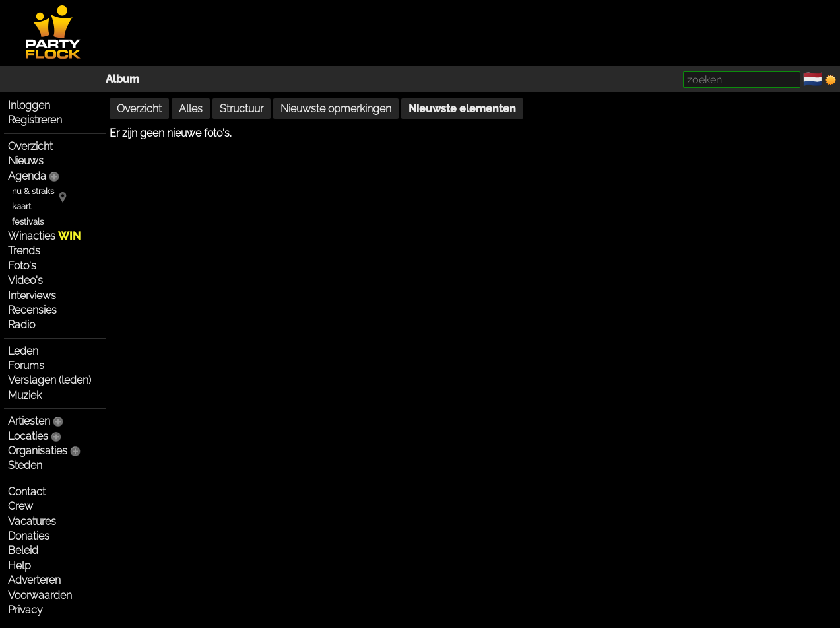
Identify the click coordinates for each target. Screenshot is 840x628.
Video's (25, 280)
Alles (191, 109)
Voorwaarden (40, 595)
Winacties (44, 236)
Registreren (35, 120)
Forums (26, 366)
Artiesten (29, 421)
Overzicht (30, 146)
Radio (21, 325)
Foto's (22, 266)
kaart (21, 206)
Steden (25, 465)
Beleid (23, 550)
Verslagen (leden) (49, 380)
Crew (20, 506)
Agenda (27, 176)
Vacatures (32, 521)
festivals (28, 222)
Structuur (242, 109)
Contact (27, 492)
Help (19, 566)
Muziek (25, 395)
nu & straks (33, 191)
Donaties (29, 536)
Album (122, 79)
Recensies (32, 310)
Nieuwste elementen (462, 109)
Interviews (32, 296)
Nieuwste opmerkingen (336, 109)
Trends (24, 251)
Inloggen (29, 105)
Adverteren (34, 580)
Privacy (25, 610)
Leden (23, 351)
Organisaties (38, 451)
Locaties (28, 436)
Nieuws (26, 161)
